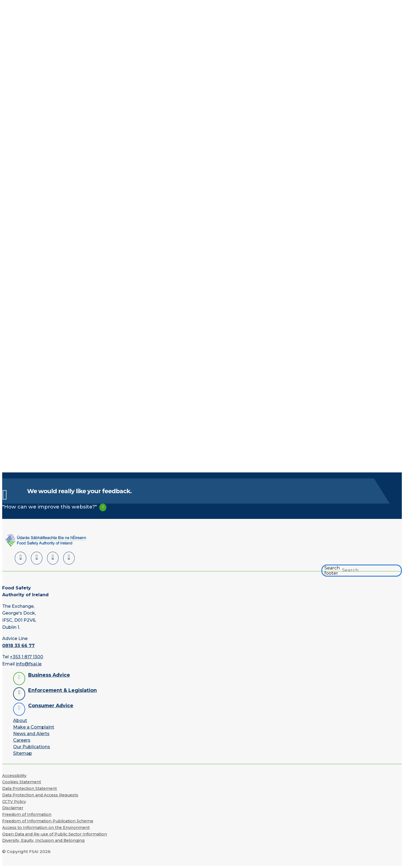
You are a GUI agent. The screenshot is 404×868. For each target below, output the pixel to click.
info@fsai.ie (29, 664)
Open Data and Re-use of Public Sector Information (55, 834)
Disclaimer (13, 808)
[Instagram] (69, 558)
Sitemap (23, 753)
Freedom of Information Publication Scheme (48, 821)
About (20, 721)
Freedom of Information (27, 814)
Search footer (332, 571)
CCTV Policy (14, 802)
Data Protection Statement (30, 788)
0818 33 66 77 (18, 646)
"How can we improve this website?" (50, 507)
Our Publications (32, 747)
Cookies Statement (22, 782)
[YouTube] (53, 558)
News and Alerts (31, 734)
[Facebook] (37, 558)
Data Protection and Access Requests (40, 795)
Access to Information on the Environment (46, 828)
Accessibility (14, 776)
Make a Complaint (34, 727)
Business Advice (49, 675)
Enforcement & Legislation (63, 690)
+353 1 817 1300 (27, 657)
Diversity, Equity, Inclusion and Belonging (43, 840)
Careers (22, 740)
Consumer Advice (51, 705)
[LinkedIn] (21, 558)
